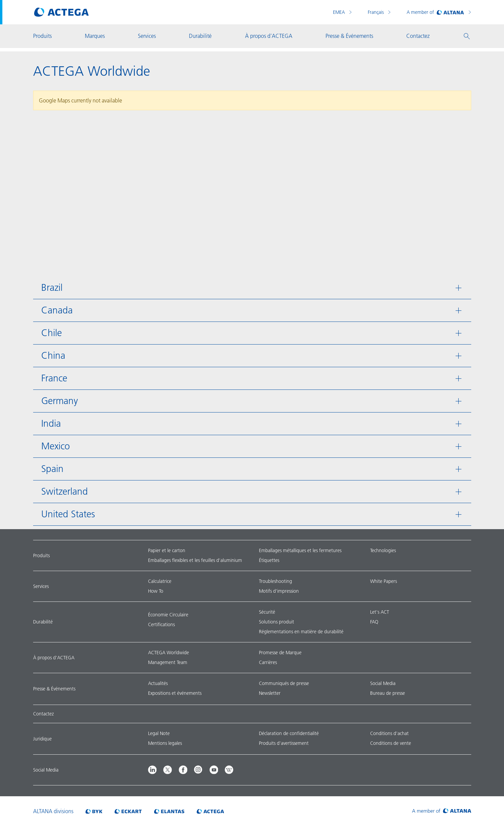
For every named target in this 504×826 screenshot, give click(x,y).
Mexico (56, 446)
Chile (52, 333)
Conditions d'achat (389, 733)
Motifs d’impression (279, 591)
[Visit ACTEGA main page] (62, 12)
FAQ (374, 622)
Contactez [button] (418, 36)
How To (156, 591)
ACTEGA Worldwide (169, 653)
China (53, 356)
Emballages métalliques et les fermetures (300, 550)
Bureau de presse (388, 693)
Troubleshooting (275, 581)
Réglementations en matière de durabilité (301, 632)
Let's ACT (380, 612)
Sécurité (267, 612)
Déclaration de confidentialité (289, 733)
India (51, 423)
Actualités (158, 683)
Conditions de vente (391, 743)
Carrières (268, 662)
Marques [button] (95, 36)
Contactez (43, 714)
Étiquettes (269, 560)
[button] (467, 36)
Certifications (161, 624)
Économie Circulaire (168, 615)
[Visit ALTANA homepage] (442, 811)
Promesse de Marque (280, 653)
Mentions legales (165, 743)
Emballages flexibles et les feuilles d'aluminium (195, 560)
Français (376, 12)
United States (68, 514)
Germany (59, 401)
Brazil (52, 288)
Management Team (168, 662)
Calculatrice (160, 581)
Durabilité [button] (200, 36)
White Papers (383, 581)
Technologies (383, 550)
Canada (57, 310)
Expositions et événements (175, 693)
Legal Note (159, 733)
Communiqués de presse (284, 683)
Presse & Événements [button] (349, 36)
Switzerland (65, 491)
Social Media (383, 683)
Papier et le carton (167, 550)
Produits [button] (42, 36)
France (54, 378)
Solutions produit (277, 622)
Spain (52, 469)
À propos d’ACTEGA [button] (269, 36)
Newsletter (270, 693)
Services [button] (147, 36)
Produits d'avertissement (284, 743)
